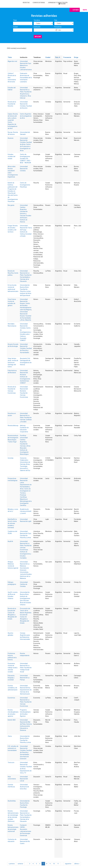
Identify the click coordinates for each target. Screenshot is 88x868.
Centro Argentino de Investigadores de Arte (26, 116)
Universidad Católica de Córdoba (24, 584)
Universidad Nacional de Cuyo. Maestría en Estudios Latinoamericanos (26, 65)
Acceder (62, 4)
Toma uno (11, 762)
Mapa (85, 10)
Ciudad (15, 27)
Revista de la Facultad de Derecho (12, 104)
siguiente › (68, 864)
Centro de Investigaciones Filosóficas (25, 185)
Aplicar (38, 37)
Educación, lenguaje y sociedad (11, 678)
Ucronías (11, 458)
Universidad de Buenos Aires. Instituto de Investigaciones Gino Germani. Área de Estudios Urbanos (26, 598)
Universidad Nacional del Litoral (24, 779)
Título (15, 20)
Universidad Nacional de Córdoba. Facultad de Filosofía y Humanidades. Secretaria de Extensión (26, 752)
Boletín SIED (12, 720)
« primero (12, 864)
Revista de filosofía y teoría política (13, 273)
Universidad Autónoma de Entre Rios (24, 787)
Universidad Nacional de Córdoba (24, 169)
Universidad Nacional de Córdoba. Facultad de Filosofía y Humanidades (26, 348)
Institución (37, 27)
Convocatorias (39, 3)
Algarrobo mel (12, 61)
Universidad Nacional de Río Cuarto (25, 841)
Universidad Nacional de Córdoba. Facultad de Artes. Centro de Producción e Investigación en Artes (26, 144)
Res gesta (11, 205)
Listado (76, 10)
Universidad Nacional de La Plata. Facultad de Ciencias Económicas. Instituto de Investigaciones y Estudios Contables (26, 550)
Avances (11, 138)
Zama (10, 736)
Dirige (76, 57)
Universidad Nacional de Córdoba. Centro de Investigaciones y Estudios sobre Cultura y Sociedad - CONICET (26, 332)
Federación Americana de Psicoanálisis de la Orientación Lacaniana (26, 78)
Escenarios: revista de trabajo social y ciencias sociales (13, 668)
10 (54, 864)
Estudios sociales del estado (11, 156)
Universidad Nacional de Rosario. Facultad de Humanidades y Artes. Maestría (26, 316)
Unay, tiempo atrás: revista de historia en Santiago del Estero (13, 363)
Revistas (26, 3)
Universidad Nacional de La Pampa (25, 678)
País (56, 20)
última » (77, 864)
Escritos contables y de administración (13, 688)
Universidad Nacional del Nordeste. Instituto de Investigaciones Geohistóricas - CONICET (25, 377)
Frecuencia (58, 27)
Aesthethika (12, 801)
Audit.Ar (10, 541)
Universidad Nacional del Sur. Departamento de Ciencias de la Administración (26, 690)
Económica (11, 698)
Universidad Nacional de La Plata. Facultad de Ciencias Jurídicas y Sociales (26, 418)
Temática (37, 20)
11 (58, 864)
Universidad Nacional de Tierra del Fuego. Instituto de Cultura (26, 230)
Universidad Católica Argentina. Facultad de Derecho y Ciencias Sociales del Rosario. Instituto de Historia (26, 214)
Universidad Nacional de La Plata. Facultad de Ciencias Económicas (26, 702)
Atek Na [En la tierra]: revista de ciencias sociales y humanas (12, 523)
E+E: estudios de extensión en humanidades (13, 748)
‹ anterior (20, 864)
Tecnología (24, 466)
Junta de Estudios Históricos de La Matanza (26, 576)
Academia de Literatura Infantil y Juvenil (26, 511)
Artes (28, 464)
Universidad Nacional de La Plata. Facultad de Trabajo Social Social (26, 668)
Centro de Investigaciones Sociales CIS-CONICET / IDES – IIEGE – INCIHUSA (26, 159)
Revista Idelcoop (13, 426)
